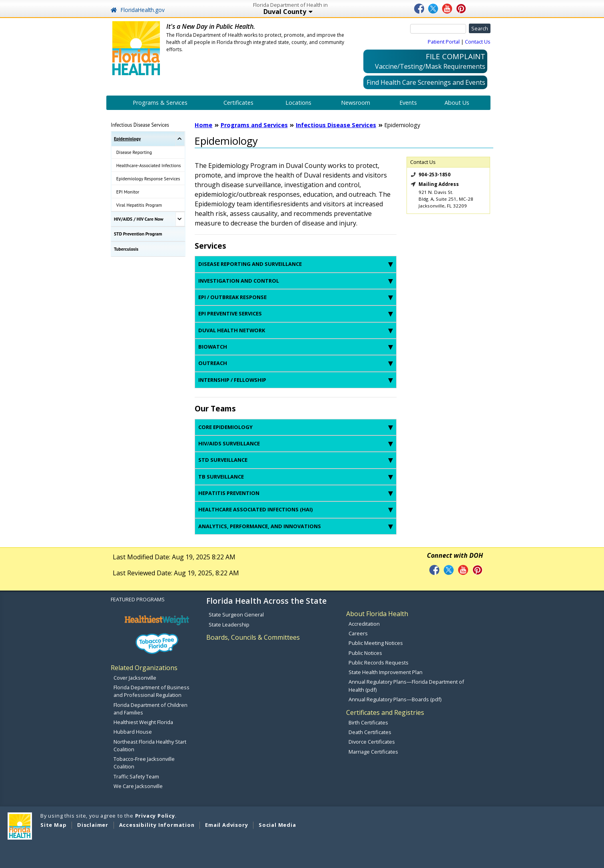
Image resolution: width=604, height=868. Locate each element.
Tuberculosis (126, 249)
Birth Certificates (368, 722)
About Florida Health (377, 614)
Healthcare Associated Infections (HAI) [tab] (296, 509)
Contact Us (478, 42)
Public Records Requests (379, 662)
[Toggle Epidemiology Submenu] (180, 139)
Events (408, 103)
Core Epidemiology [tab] (296, 427)
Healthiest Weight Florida (143, 722)
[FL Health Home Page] (136, 48)
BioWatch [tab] (296, 347)
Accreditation (364, 624)
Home (203, 125)
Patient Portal (444, 42)
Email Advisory (226, 825)
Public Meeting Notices (376, 643)
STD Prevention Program (138, 234)
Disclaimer (93, 825)
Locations (298, 103)
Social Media (277, 825)
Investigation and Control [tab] (296, 281)
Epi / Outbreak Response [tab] (296, 297)
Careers (358, 633)
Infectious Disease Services (140, 125)
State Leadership (229, 625)
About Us (457, 103)
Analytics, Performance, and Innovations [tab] (296, 526)
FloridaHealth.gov (138, 10)
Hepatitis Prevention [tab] (296, 493)
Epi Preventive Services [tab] (296, 313)
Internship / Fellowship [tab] (296, 380)
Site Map (53, 825)
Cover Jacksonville (135, 678)
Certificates (238, 103)
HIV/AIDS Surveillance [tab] (296, 443)
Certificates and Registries (385, 712)
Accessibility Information (157, 825)
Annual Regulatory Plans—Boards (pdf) (395, 699)
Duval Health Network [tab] (296, 330)
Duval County (317, 12)
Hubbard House (133, 732)
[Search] (438, 29)
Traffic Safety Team (136, 776)
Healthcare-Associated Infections (149, 165)
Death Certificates (370, 732)
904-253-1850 (435, 175)
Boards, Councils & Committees (253, 637)
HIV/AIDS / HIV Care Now (139, 219)
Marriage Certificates (373, 752)
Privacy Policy (155, 816)
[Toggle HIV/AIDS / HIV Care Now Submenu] (180, 219)
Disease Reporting (134, 152)
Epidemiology (127, 139)
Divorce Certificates (372, 742)
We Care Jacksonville (138, 786)
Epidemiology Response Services (148, 179)
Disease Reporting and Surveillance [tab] (296, 264)
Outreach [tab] (296, 363)
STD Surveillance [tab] (296, 460)
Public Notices (365, 653)
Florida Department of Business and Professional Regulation (151, 691)
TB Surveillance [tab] (296, 477)
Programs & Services (160, 103)
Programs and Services (254, 125)
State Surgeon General (236, 615)
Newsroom (356, 103)
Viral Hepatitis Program (139, 205)
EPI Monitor (128, 192)
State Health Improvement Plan (386, 672)
